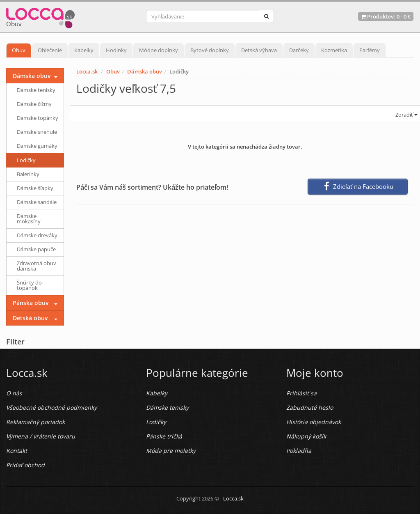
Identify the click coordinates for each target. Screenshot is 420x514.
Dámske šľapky (35, 188)
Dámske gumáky (37, 146)
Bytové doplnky (210, 50)
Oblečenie (50, 50)
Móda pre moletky (171, 451)
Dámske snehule (37, 132)
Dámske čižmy (34, 104)
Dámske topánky (38, 118)
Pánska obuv (31, 303)
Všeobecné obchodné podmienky (51, 407)
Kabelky (84, 50)
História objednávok (314, 422)
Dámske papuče (36, 249)
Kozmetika (334, 50)
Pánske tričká (164, 436)
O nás (14, 393)
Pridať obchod (25, 465)
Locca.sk (87, 71)
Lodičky (26, 160)
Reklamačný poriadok (35, 422)
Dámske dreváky (37, 235)
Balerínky (28, 174)
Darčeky (299, 50)
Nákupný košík (306, 436)
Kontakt (17, 451)
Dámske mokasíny (29, 219)
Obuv (19, 50)
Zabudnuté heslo (310, 407)
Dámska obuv (145, 71)
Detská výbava (259, 50)
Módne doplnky (159, 50)
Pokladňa (299, 451)
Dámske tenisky (36, 90)
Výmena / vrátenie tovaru (41, 436)
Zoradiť (406, 115)
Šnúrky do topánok (29, 285)
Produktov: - (386, 16)
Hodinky (116, 50)
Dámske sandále (37, 202)
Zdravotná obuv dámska (37, 266)
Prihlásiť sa (301, 393)
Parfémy (370, 50)
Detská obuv (30, 318)
